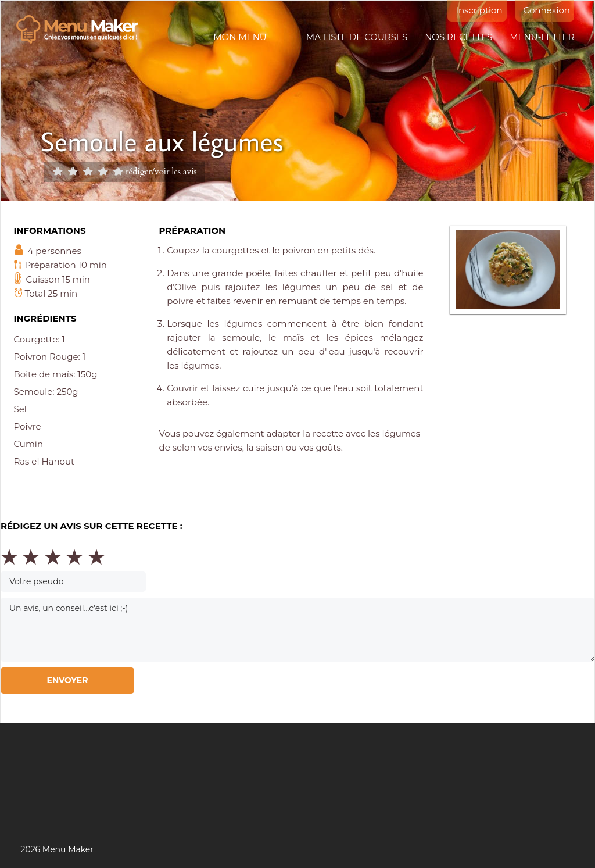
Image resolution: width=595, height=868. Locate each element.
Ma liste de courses (357, 37)
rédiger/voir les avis (161, 171)
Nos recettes (458, 37)
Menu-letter (542, 37)
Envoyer (67, 680)
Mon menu (240, 37)
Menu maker (83, 30)
